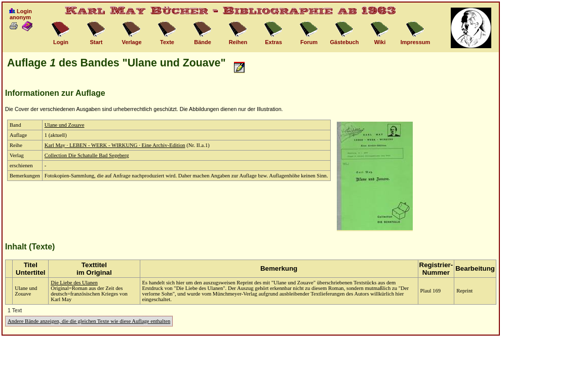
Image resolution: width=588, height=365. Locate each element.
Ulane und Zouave (65, 125)
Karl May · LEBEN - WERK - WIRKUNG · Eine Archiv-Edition (115, 145)
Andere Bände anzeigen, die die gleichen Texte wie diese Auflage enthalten (89, 321)
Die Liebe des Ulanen (74, 283)
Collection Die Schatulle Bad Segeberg (87, 155)
